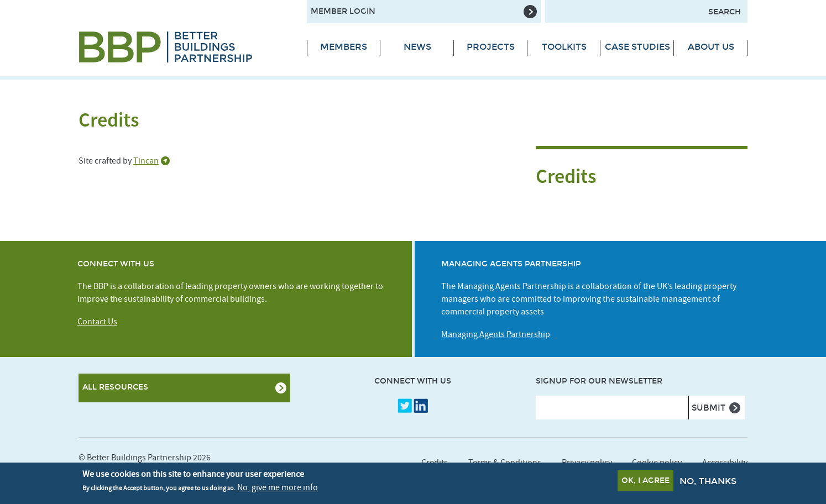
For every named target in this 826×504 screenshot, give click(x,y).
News (417, 47)
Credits (435, 463)
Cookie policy (657, 463)
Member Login (343, 11)
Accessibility (725, 463)
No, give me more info (278, 489)
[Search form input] (646, 11)
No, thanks (708, 483)
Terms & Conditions (505, 463)
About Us (711, 47)
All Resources (115, 387)
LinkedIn (421, 406)
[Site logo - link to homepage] (184, 47)
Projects (491, 47)
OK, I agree (645, 482)
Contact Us (97, 322)
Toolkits (564, 47)
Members (344, 47)
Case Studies (637, 47)
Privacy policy (587, 463)
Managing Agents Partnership (496, 334)
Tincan (146, 161)
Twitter (405, 406)
